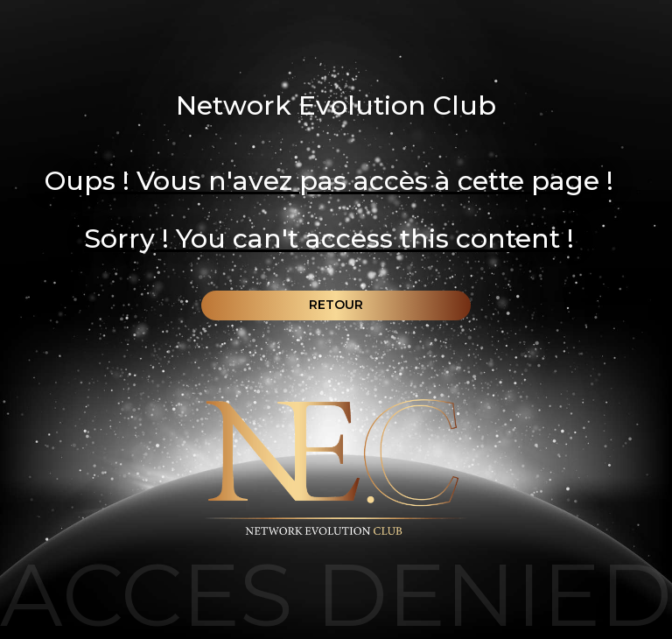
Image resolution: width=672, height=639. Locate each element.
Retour (336, 305)
